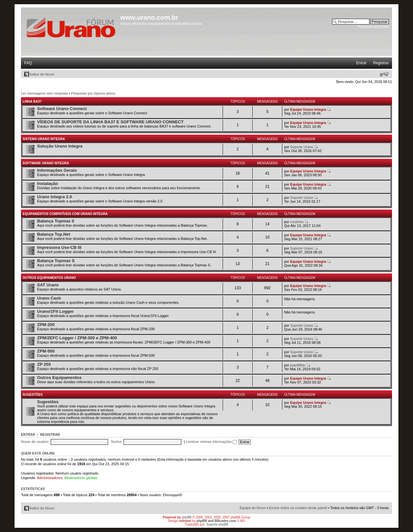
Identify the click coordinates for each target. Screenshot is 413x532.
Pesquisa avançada (373, 26)
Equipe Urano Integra (308, 109)
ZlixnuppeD (172, 495)
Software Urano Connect (62, 109)
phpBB (186, 517)
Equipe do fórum (253, 508)
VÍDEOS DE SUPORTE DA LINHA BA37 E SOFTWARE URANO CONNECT (110, 122)
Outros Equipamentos (59, 378)
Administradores (50, 478)
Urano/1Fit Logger (55, 311)
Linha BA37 (32, 102)
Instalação (48, 184)
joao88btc (298, 365)
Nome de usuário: (35, 442)
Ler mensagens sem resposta (44, 93)
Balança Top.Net (54, 234)
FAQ (28, 63)
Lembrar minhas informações (212, 442)
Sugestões (33, 395)
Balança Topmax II (56, 221)
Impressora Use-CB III (59, 247)
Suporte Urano (302, 147)
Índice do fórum (42, 74)
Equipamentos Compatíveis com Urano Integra (65, 214)
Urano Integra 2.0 (55, 197)
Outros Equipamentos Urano (49, 278)
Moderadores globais (81, 478)
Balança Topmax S (56, 261)
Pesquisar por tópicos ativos (93, 93)
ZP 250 (44, 364)
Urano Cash (49, 298)
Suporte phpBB (217, 524)
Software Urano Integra (46, 163)
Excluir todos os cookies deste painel (298, 508)
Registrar (381, 63)
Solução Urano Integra (60, 146)
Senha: (116, 442)
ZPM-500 (46, 351)
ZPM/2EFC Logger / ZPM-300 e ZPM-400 (77, 338)
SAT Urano (48, 285)
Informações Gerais (57, 170)
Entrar (362, 63)
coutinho (297, 222)
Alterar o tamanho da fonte (384, 74)
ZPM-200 (46, 325)
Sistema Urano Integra (44, 139)
